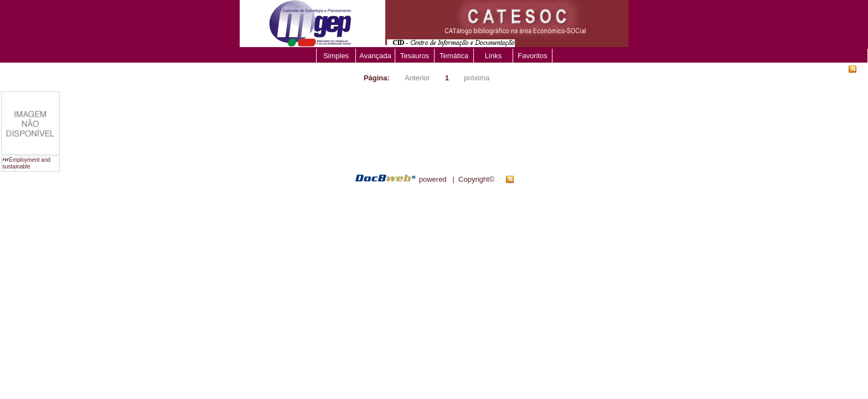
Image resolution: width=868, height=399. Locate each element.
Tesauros (415, 56)
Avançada (375, 56)
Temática (454, 56)
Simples (336, 56)
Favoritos (532, 56)
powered (433, 179)
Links (493, 56)
